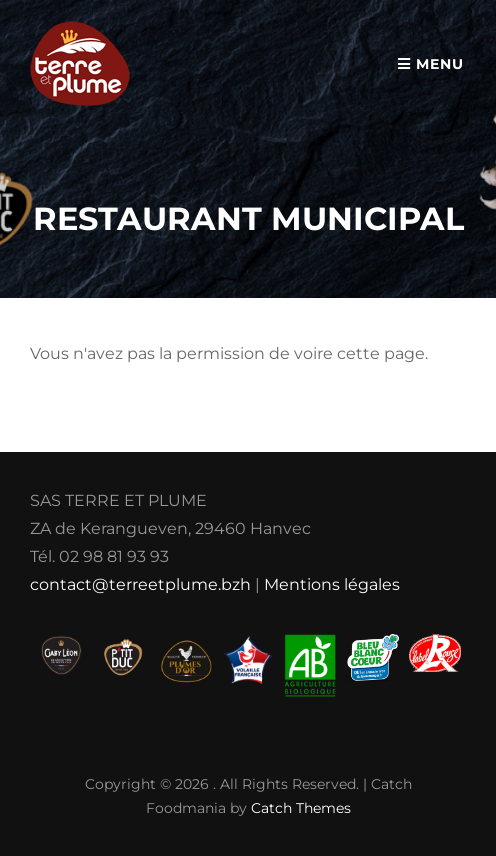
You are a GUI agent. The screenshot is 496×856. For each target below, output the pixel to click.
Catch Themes (301, 808)
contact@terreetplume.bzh (140, 584)
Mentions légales (332, 584)
